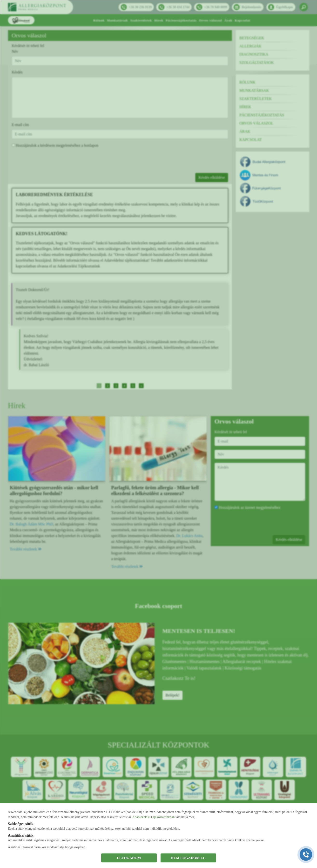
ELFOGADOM (129, 858)
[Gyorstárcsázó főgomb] (306, 855)
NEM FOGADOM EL (188, 858)
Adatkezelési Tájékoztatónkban (154, 817)
